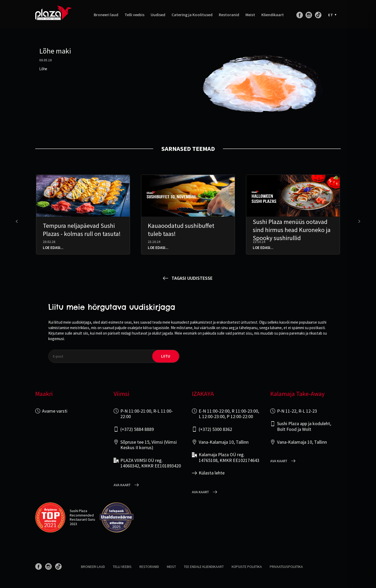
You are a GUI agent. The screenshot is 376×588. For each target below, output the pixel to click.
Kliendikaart (273, 15)
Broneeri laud (106, 15)
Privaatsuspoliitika (286, 567)
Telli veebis (134, 15)
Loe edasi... (53, 248)
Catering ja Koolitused (192, 15)
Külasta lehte (212, 473)
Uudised (158, 15)
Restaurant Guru (82, 519)
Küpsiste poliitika (247, 567)
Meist (250, 15)
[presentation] (17, 221)
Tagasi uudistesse (192, 278)
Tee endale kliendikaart (204, 567)
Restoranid (229, 15)
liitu (166, 356)
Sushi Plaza (78, 511)
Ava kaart (122, 485)
